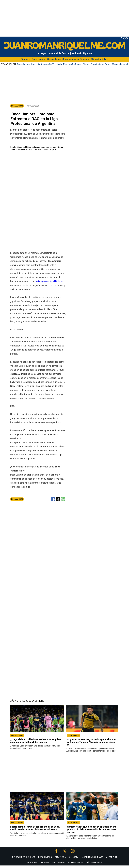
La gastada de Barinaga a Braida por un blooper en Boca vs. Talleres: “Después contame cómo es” (92, 745)
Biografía (26, 59)
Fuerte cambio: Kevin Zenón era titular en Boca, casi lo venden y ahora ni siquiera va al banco (35, 831)
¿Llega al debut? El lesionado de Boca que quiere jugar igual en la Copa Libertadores (36, 743)
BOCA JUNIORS (17, 738)
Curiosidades (54, 59)
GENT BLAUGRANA (59, 865)
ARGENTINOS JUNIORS (93, 860)
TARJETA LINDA (45, 865)
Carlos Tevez (104, 64)
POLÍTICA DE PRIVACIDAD (94, 865)
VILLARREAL (74, 860)
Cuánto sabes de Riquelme (76, 59)
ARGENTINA (112, 860)
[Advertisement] (64, 18)
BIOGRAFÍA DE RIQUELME (24, 860)
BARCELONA (60, 860)
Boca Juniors (39, 59)
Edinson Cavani (90, 64)
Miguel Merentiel (120, 64)
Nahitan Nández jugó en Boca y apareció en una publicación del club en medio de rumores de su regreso (92, 832)
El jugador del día (100, 59)
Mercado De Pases (72, 64)
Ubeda (59, 64)
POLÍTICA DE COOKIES (75, 865)
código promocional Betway (49, 284)
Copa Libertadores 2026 (43, 64)
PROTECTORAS (32, 865)
